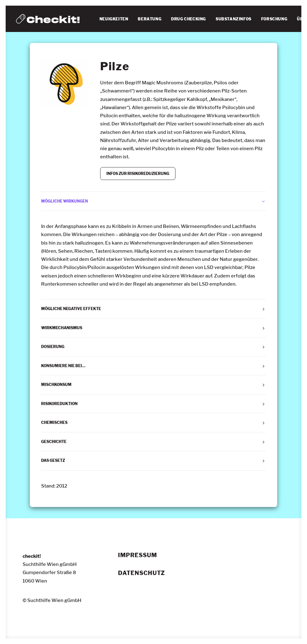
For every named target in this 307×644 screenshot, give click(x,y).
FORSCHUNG (274, 19)
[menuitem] (114, 19)
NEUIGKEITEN (114, 19)
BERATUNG (150, 19)
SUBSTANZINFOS (234, 19)
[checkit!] (48, 19)
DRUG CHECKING (189, 19)
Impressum (137, 555)
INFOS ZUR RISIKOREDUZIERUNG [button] (138, 174)
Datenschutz (142, 573)
